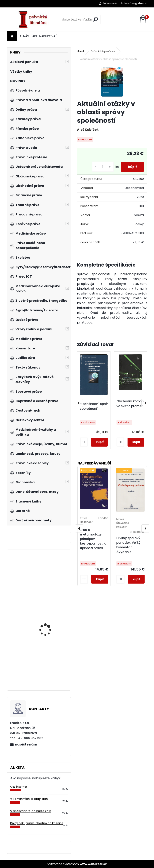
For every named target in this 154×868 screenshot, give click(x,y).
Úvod (80, 51)
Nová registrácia (136, 3)
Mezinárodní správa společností (96, 406)
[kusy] (100, 167)
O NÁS (25, 36)
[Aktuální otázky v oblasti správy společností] (112, 81)
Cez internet (19, 787)
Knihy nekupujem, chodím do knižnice (37, 823)
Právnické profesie (103, 51)
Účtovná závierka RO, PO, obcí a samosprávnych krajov (51, 577)
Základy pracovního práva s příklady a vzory (51, 660)
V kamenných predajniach (29, 799)
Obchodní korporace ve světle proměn (133, 404)
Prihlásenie (110, 3)
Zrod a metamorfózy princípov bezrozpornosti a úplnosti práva (93, 539)
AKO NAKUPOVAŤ (45, 36)
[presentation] (79, 403)
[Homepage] (12, 36)
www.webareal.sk (93, 864)
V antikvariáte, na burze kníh (31, 811)
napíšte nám (26, 744)
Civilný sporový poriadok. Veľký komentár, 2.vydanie (128, 545)
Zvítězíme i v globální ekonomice (48, 616)
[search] (96, 19)
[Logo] (34, 20)
